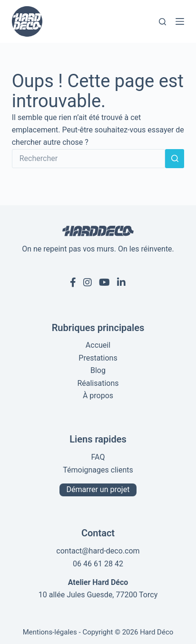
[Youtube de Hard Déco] (104, 282)
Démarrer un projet (98, 489)
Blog (98, 370)
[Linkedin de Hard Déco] (121, 282)
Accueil (98, 345)
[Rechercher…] (89, 159)
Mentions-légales (50, 632)
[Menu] (180, 21)
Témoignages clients (98, 470)
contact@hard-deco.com (98, 551)
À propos (98, 396)
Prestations (98, 358)
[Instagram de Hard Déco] (88, 282)
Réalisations (98, 383)
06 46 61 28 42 (98, 564)
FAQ (98, 457)
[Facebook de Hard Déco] (73, 282)
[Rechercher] (162, 22)
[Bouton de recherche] (175, 159)
